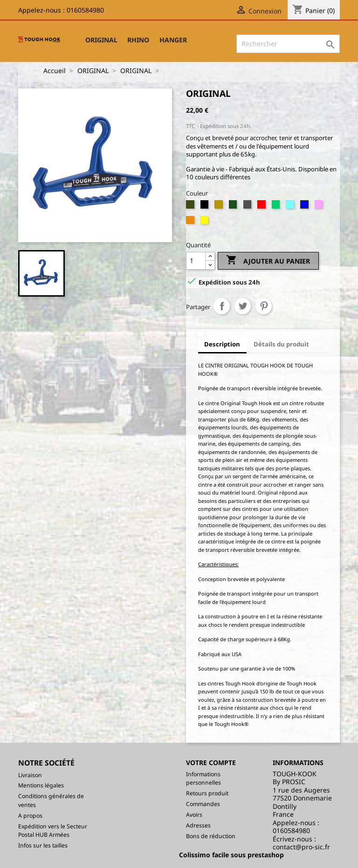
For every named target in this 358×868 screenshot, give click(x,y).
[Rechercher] (288, 44)
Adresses (198, 825)
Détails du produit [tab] (281, 344)
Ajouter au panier (268, 261)
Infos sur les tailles (43, 845)
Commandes (203, 804)
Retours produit (207, 793)
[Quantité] (196, 261)
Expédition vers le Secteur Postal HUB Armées (53, 831)
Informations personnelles (203, 779)
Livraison (30, 775)
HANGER (173, 40)
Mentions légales (41, 785)
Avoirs (194, 815)
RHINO (138, 40)
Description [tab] (222, 344)
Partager (222, 306)
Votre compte (211, 763)
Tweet (243, 306)
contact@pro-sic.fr (301, 847)
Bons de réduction (211, 836)
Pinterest (264, 306)
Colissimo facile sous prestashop (231, 855)
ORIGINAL (101, 40)
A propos (30, 816)
